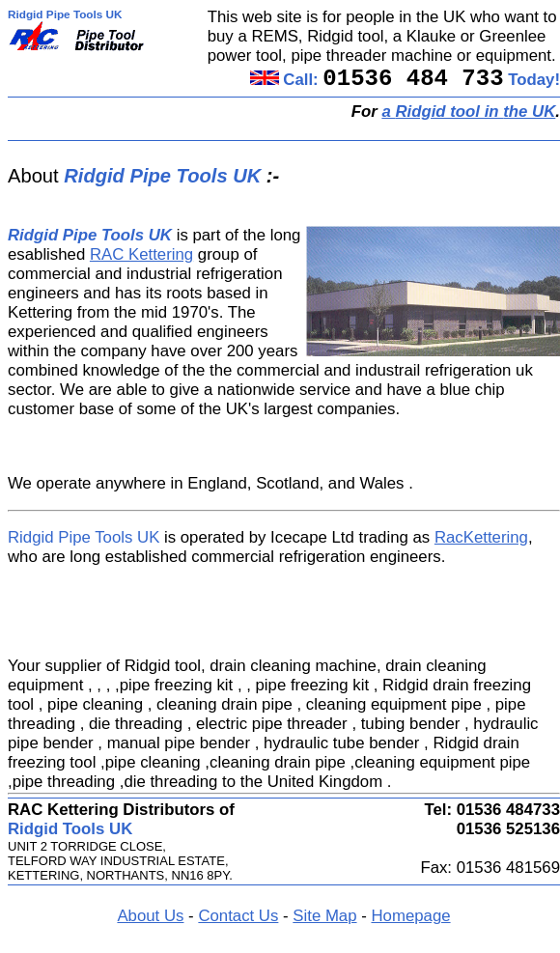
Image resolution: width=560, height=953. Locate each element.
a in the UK (468, 112)
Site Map (324, 916)
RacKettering (481, 537)
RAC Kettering (141, 254)
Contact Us (238, 916)
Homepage (410, 916)
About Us (150, 916)
